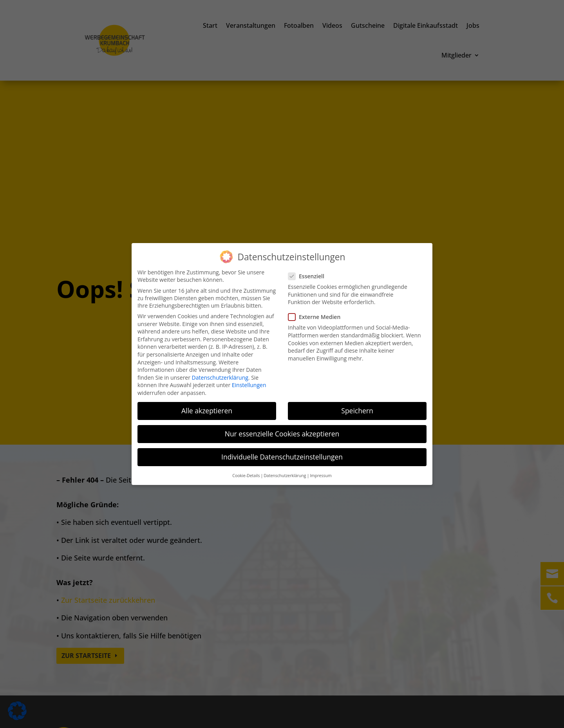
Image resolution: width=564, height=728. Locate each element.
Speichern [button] (357, 410)
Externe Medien (317, 316)
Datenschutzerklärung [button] (285, 474)
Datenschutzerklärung (220, 376)
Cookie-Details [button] (246, 474)
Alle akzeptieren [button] (207, 410)
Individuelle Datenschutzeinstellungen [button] (282, 456)
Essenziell (309, 275)
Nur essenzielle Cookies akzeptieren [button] (282, 433)
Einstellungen (249, 384)
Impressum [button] (321, 474)
